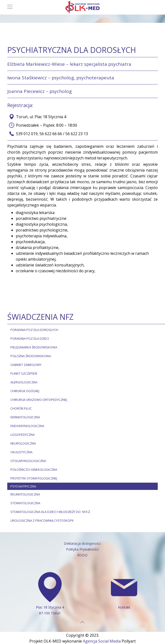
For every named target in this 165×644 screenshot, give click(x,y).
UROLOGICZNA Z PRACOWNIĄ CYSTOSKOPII (42, 520)
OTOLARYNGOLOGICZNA (28, 461)
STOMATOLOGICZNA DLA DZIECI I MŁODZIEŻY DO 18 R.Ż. (51, 512)
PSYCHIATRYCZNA (23, 486)
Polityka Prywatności (82, 549)
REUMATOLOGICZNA (25, 494)
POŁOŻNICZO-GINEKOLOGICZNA (34, 470)
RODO (82, 555)
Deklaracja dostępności (82, 543)
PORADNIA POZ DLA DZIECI (30, 339)
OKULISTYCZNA (21, 452)
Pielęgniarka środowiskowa (34, 347)
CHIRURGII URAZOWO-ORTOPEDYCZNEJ (39, 400)
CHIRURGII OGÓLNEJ (25, 391)
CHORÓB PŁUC (21, 408)
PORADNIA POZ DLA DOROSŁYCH (34, 330)
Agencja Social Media (102, 641)
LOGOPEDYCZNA (23, 435)
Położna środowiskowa (31, 356)
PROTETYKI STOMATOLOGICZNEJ (34, 478)
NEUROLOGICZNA (23, 443)
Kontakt (124, 607)
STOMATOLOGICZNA (25, 503)
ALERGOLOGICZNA (24, 382)
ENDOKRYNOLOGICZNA (27, 426)
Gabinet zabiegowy (26, 365)
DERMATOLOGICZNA (25, 417)
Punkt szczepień (24, 373)
